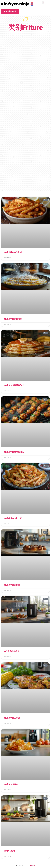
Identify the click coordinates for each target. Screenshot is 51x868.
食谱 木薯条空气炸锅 (13, 252)
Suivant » (32, 865)
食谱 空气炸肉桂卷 (12, 585)
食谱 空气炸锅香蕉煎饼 (14, 385)
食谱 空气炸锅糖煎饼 (13, 319)
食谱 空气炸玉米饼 (12, 718)
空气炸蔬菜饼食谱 (12, 651)
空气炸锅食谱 (10, 851)
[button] (43, 2)
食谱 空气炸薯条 (11, 784)
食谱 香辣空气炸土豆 (13, 518)
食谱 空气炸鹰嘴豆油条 (14, 452)
